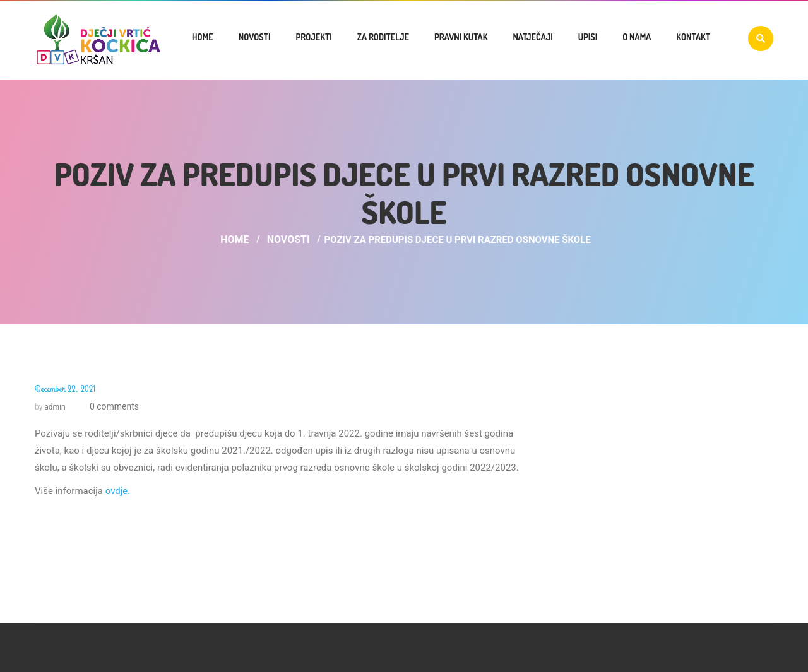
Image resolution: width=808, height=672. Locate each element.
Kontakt (693, 37)
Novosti (255, 37)
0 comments (113, 406)
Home (203, 37)
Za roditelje (383, 37)
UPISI (588, 37)
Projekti (313, 37)
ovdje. (118, 491)
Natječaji (532, 37)
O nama (637, 37)
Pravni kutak (461, 37)
